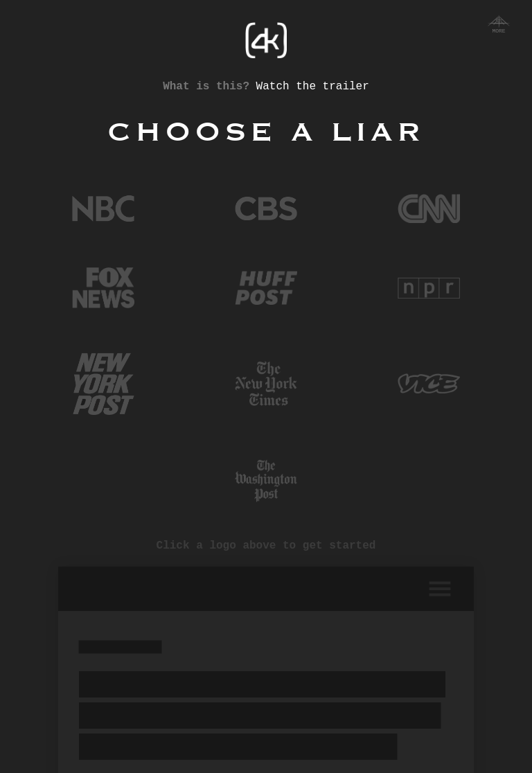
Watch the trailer (313, 88)
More (499, 25)
